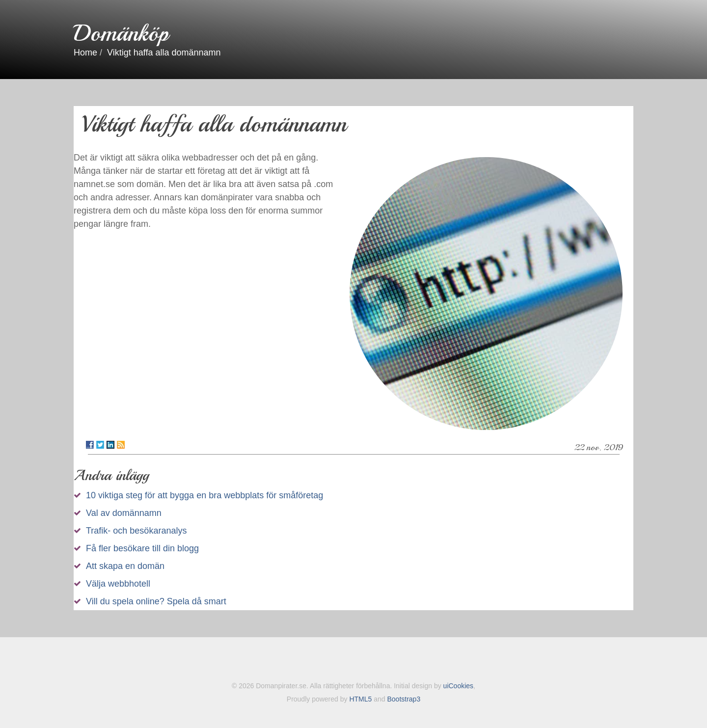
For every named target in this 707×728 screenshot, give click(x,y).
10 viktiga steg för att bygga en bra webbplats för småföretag (204, 495)
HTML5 (360, 699)
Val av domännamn (124, 513)
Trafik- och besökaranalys (136, 531)
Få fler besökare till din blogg (142, 548)
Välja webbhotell (118, 584)
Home (85, 53)
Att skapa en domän (125, 566)
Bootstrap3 (404, 699)
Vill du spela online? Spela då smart (156, 601)
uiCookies (458, 686)
